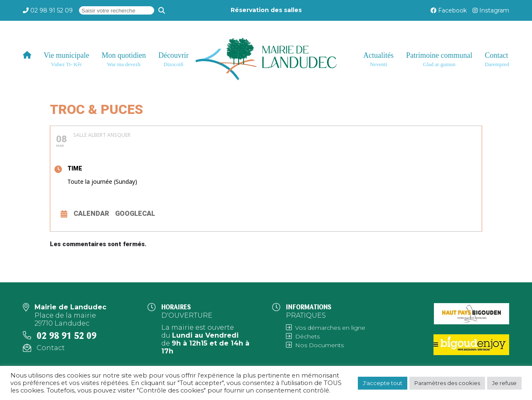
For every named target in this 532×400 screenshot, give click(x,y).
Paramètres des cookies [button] (447, 383)
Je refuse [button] (504, 383)
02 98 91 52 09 (52, 10)
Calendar (91, 214)
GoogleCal (135, 214)
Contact (51, 348)
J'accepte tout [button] (383, 383)
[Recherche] (162, 10)
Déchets (307, 336)
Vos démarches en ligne (330, 328)
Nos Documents (319, 345)
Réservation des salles (266, 10)
